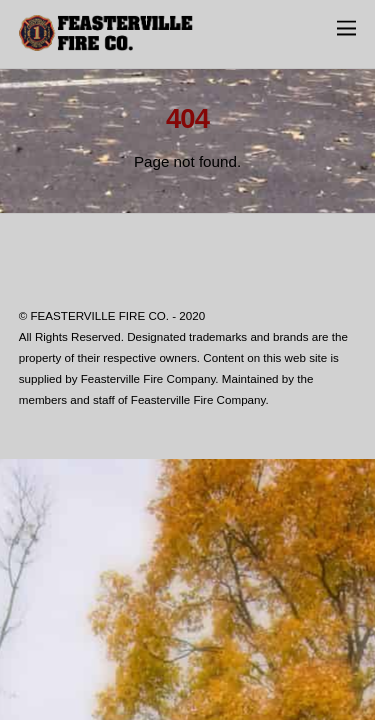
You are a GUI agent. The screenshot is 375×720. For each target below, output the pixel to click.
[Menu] (346, 27)
